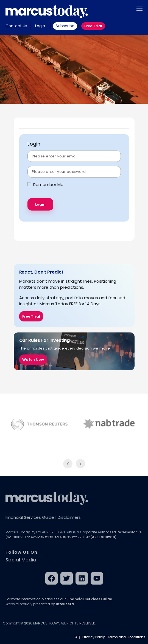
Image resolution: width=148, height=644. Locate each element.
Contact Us (16, 26)
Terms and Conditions (126, 637)
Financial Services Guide (30, 517)
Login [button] (40, 26)
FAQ (77, 637)
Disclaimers (69, 517)
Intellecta (65, 604)
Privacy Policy (94, 637)
